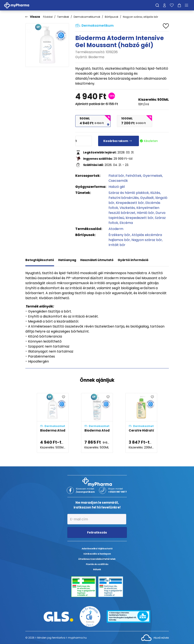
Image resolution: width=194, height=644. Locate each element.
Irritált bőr (117, 245)
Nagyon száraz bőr (147, 240)
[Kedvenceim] (172, 5)
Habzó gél (117, 187)
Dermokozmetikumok (87, 17)
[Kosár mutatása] (179, 5)
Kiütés (155, 193)
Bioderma (96, 57)
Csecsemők (118, 181)
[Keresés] (157, 5)
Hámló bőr (145, 213)
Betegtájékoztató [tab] (40, 260)
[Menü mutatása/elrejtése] (188, 5)
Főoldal (48, 17)
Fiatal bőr (116, 176)
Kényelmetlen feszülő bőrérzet (134, 210)
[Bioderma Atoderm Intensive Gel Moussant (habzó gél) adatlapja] (53, 423)
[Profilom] (164, 5)
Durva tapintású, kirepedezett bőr (137, 215)
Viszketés (127, 208)
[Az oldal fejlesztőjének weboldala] (155, 637)
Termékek (63, 17)
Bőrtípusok (112, 17)
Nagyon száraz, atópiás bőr (140, 17)
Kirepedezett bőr (130, 203)
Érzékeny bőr (119, 235)
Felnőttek (133, 176)
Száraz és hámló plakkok (129, 193)
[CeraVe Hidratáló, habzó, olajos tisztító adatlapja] (141, 423)
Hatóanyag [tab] (67, 260)
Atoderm (116, 229)
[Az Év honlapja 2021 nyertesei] (90, 616)
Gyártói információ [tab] (133, 260)
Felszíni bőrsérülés (124, 198)
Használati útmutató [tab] (97, 260)
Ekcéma (126, 223)
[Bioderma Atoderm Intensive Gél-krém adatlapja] (97, 423)
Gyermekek (153, 176)
